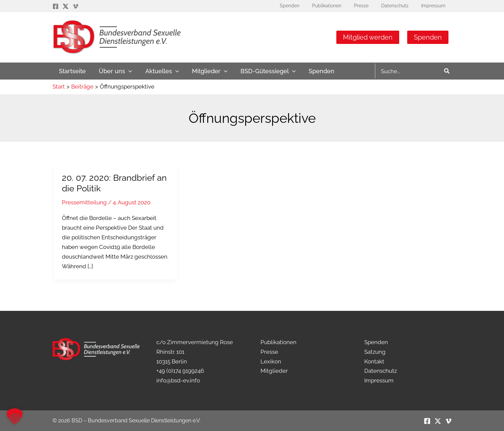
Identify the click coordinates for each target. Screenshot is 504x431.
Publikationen (278, 342)
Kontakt (374, 361)
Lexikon (271, 361)
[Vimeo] (76, 6)
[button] (114, 71)
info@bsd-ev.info (178, 380)
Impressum (379, 380)
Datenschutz (381, 371)
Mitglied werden (368, 37)
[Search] (447, 71)
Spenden (428, 37)
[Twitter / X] (66, 6)
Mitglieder (274, 371)
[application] (127, 71)
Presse (269, 352)
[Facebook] (56, 6)
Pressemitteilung (84, 202)
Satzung (375, 352)
